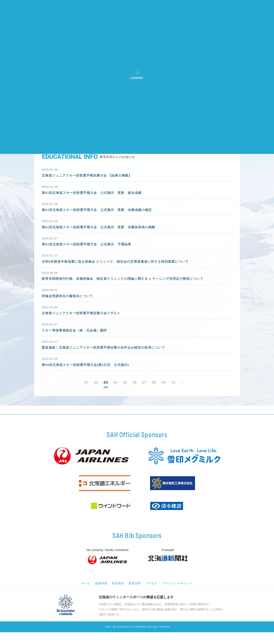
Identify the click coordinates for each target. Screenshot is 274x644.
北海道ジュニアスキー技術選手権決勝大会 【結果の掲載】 (90, 176)
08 (154, 394)
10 (173, 394)
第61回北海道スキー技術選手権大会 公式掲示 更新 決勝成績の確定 (100, 213)
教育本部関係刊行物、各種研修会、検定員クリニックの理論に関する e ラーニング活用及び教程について (128, 285)
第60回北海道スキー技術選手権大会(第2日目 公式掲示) (88, 376)
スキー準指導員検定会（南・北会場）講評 (76, 340)
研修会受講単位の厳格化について (69, 303)
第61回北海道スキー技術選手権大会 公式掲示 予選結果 (89, 249)
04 (115, 394)
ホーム (84, 595)
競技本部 (117, 595)
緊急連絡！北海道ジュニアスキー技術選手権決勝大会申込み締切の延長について (107, 358)
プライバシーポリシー (179, 595)
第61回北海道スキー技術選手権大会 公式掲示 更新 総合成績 (95, 195)
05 (125, 394)
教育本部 (134, 595)
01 (86, 394)
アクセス (152, 595)
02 (96, 394)
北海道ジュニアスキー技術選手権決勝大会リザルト (84, 322)
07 (144, 394)
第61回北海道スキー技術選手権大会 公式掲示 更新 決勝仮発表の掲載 (102, 231)
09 (164, 394)
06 (135, 394)
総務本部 (100, 595)
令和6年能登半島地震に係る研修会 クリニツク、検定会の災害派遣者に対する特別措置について (120, 267)
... (183, 394)
